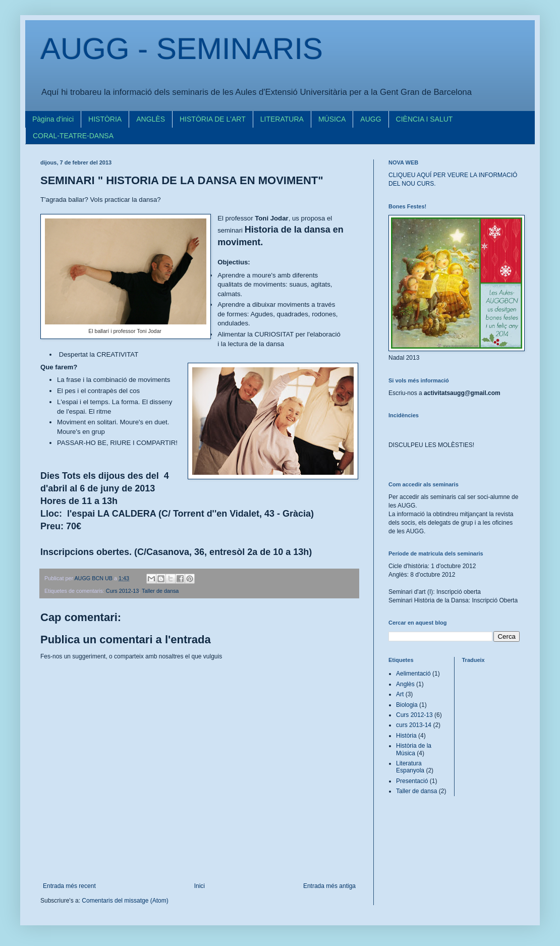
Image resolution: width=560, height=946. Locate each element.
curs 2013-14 (414, 725)
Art (400, 694)
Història (406, 736)
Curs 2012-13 (122, 591)
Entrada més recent (69, 886)
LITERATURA (282, 119)
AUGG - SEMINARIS (182, 49)
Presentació (412, 781)
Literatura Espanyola (410, 767)
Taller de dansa (160, 591)
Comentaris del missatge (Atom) (125, 901)
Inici (200, 886)
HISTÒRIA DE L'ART (213, 119)
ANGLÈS (151, 119)
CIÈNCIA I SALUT (425, 119)
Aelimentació (413, 674)
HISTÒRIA (105, 119)
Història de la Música (414, 749)
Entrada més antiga (329, 886)
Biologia (407, 705)
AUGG (371, 119)
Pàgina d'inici (53, 119)
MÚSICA (332, 119)
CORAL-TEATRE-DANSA (73, 136)
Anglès (405, 684)
